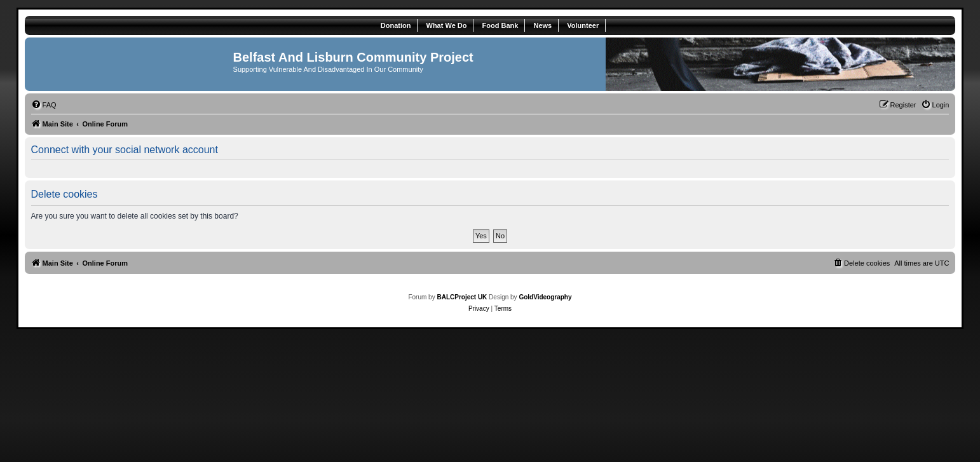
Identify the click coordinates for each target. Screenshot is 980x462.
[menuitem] (44, 105)
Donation (396, 25)
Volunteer (583, 25)
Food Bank (500, 25)
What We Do (447, 25)
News (542, 25)
